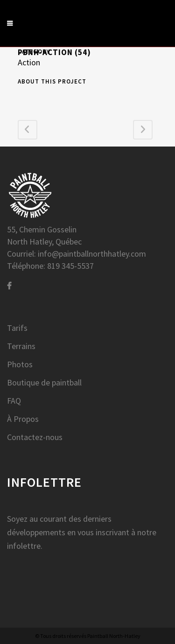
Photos (20, 364)
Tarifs (17, 328)
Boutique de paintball (44, 383)
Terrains (21, 346)
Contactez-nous (35, 437)
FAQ (14, 401)
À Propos (23, 419)
